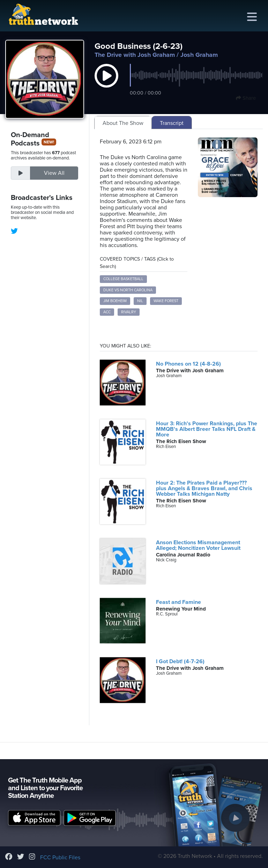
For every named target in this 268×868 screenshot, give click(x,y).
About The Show (123, 123)
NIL (140, 301)
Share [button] (246, 98)
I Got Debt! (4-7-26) (180, 661)
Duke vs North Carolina (128, 290)
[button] (106, 83)
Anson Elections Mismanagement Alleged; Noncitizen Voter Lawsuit (198, 545)
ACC (107, 312)
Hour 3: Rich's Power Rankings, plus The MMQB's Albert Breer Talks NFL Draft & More (207, 429)
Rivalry (129, 312)
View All (54, 173)
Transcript (172, 123)
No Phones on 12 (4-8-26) (188, 364)
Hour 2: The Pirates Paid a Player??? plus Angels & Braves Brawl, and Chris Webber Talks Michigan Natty (204, 488)
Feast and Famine (178, 602)
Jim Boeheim (115, 301)
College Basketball (123, 279)
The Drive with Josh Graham (135, 55)
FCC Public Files (60, 858)
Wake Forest (166, 301)
